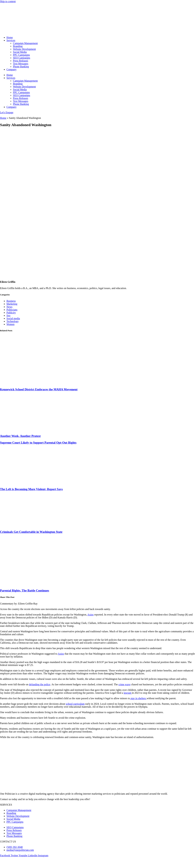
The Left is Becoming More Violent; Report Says (31, 489)
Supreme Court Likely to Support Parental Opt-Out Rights (38, 443)
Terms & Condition (35, 864)
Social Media (20, 52)
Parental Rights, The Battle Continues (25, 590)
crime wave (124, 684)
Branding (18, 46)
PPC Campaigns (21, 55)
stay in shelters (138, 698)
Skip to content (8, 1)
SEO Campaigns (22, 58)
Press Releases (21, 61)
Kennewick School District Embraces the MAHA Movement (39, 389)
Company (11, 69)
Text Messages (21, 64)
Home (10, 37)
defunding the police (40, 684)
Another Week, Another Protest (20, 436)
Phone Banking (21, 67)
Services (11, 40)
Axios (90, 615)
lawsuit (128, 693)
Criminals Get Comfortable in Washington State (31, 532)
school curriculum (75, 704)
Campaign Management (25, 43)
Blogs (3, 864)
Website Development (24, 49)
